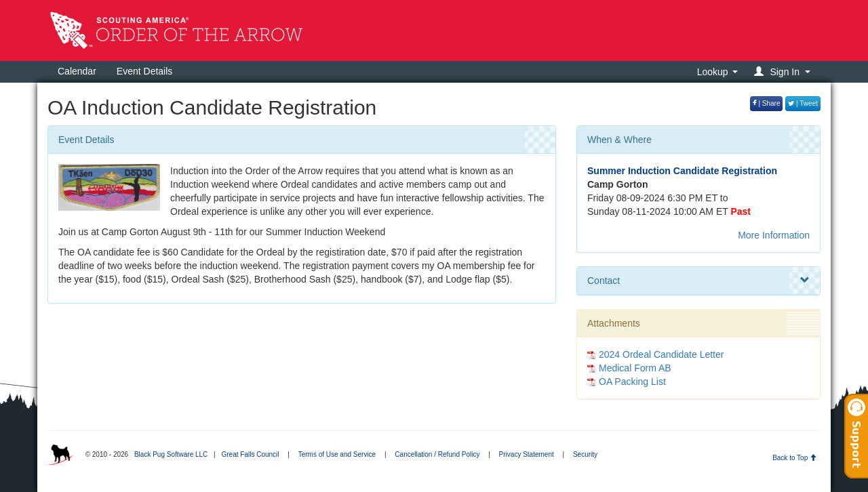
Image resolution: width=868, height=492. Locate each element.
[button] (784, 71)
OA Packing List (632, 382)
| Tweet (803, 103)
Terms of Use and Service (337, 454)
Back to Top (794, 458)
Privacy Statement (527, 454)
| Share (767, 103)
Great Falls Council (250, 454)
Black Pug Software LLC (171, 454)
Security (585, 454)
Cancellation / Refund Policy (437, 454)
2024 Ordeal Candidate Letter (661, 354)
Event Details (144, 71)
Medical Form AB (635, 368)
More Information (774, 235)
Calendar (77, 71)
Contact (698, 281)
